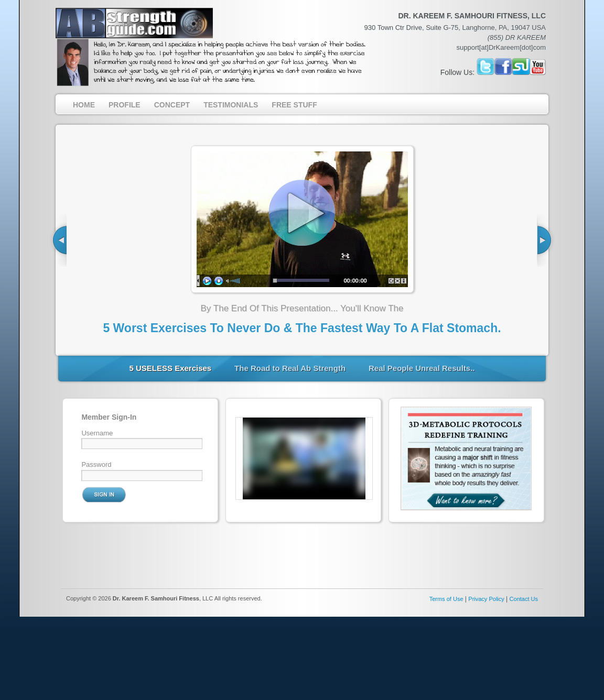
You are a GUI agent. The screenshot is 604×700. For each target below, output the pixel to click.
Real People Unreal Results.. (422, 368)
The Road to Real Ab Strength (290, 368)
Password (96, 464)
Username (97, 433)
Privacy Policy (486, 599)
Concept (172, 105)
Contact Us (524, 599)
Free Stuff (294, 105)
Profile (125, 105)
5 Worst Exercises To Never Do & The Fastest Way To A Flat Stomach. (302, 328)
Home (84, 105)
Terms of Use (446, 599)
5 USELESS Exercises (170, 368)
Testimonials (231, 105)
